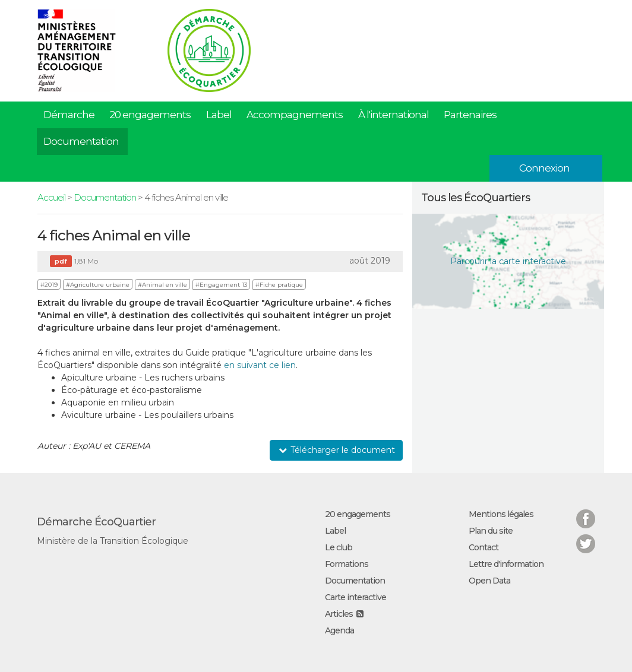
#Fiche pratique (279, 285)
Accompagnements (295, 115)
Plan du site (491, 531)
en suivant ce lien (260, 365)
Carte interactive (355, 597)
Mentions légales (501, 514)
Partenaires (470, 115)
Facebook (586, 511)
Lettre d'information (506, 564)
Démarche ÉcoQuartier (96, 522)
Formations (347, 564)
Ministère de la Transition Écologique (113, 541)
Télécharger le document (336, 450)
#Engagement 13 (221, 285)
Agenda (339, 630)
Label (219, 115)
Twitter (586, 536)
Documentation (81, 141)
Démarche (69, 115)
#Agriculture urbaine (98, 285)
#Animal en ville (162, 285)
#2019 (49, 285)
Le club (339, 547)
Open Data (489, 581)
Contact (484, 547)
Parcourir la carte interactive (508, 261)
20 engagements (150, 115)
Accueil (51, 197)
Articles (339, 614)
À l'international (394, 115)
